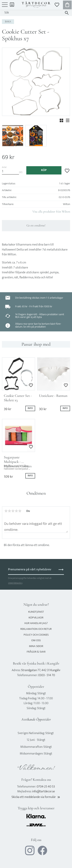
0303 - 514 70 (47, 675)
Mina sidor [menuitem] (12, 4)
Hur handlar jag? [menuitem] (36, 623)
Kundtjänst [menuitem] (36, 612)
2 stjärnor (9, 511)
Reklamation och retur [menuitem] (36, 629)
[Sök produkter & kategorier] (32, 13)
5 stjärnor (20, 511)
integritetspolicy (15, 583)
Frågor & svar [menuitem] (36, 652)
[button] (5, 7)
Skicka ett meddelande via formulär (36, 797)
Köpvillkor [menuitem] (36, 618)
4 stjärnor (16, 511)
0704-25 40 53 (46, 787)
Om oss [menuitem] (36, 640)
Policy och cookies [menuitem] (36, 635)
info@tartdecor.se (43, 791)
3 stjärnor (13, 511)
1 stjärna (6, 511)
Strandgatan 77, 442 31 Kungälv (41, 670)
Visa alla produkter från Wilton (51, 212)
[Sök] (67, 13)
